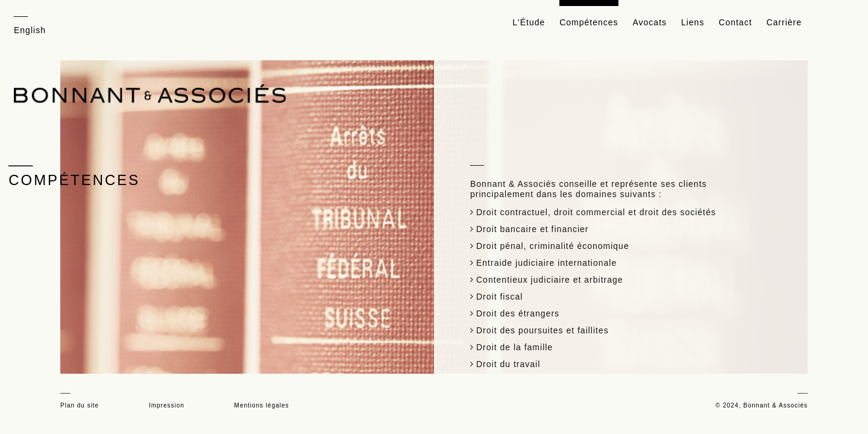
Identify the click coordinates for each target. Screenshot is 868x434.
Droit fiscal (499, 290)
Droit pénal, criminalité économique (553, 239)
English (30, 30)
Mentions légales (262, 405)
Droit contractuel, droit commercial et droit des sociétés (596, 206)
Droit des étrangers (518, 307)
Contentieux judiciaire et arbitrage (550, 273)
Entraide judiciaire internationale (546, 256)
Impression (167, 405)
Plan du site (80, 405)
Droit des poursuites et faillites (542, 324)
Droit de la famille (514, 341)
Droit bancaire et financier (533, 222)
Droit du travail (508, 357)
